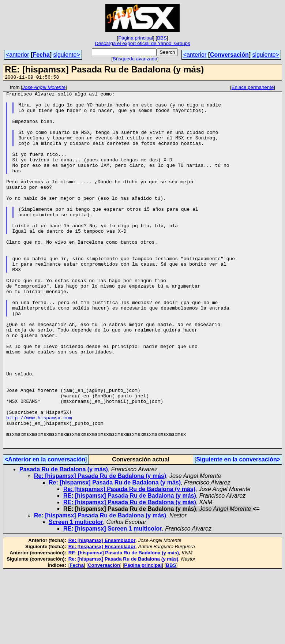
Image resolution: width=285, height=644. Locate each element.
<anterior (18, 55)
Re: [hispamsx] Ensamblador (102, 613)
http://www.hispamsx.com (39, 484)
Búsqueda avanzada (135, 59)
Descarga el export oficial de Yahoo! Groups (142, 43)
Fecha (41, 55)
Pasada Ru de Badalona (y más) (64, 542)
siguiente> (66, 55)
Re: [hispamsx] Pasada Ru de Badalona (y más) (100, 548)
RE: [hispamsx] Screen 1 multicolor (112, 601)
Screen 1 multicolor (76, 594)
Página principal (136, 38)
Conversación (229, 55)
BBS (162, 38)
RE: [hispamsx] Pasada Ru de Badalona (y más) (130, 568)
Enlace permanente (253, 88)
